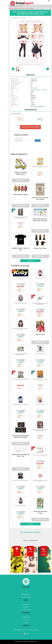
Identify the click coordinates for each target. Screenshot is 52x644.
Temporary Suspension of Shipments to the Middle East (21, 9)
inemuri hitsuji (34, 88)
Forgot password (26, 617)
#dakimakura (37, 106)
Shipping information (26, 594)
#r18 (44, 106)
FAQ (26, 592)
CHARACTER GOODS (15, 18)
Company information (26, 610)
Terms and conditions (26, 604)
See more (30, 261)
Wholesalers (26, 623)
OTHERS (24, 18)
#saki (32, 106)
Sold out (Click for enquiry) (30, 127)
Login (26, 620)
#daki (41, 106)
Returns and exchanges (26, 597)
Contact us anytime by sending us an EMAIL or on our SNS (26, 630)
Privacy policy (26, 607)
